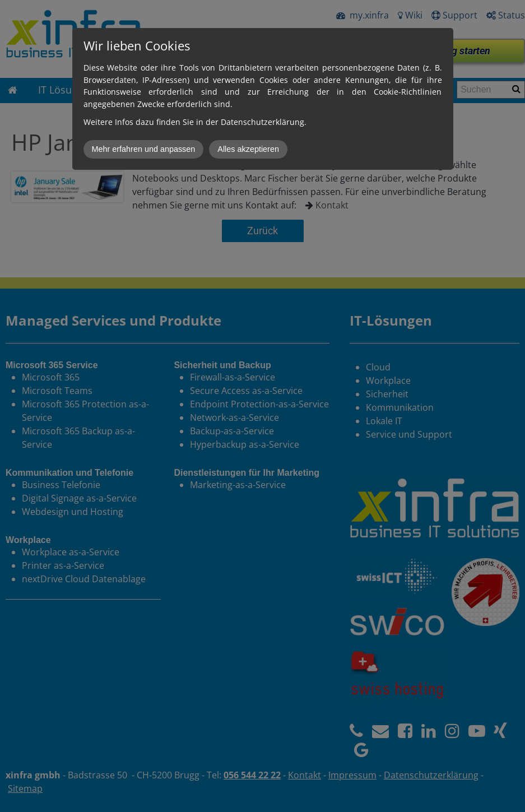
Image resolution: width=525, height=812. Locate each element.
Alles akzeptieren (248, 149)
